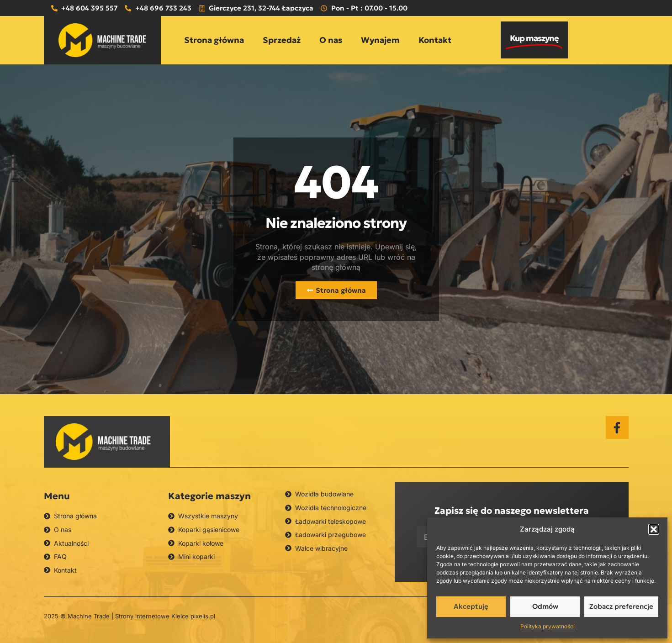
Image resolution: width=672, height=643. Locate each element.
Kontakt (435, 40)
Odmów (545, 606)
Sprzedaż (282, 40)
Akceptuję (471, 606)
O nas (331, 40)
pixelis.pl (203, 616)
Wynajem (380, 40)
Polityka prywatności (548, 626)
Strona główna (214, 40)
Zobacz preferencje (621, 606)
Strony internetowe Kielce (152, 616)
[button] (654, 529)
